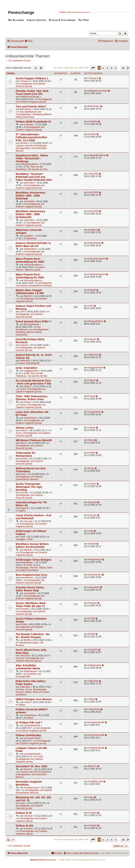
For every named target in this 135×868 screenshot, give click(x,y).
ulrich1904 (29, 183)
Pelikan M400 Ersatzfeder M (33, 122)
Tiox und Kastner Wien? (31, 106)
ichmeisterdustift (32, 725)
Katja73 (28, 386)
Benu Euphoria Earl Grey (32, 575)
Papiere (22, 511)
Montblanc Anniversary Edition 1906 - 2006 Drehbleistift (30, 214)
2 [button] (103, 68)
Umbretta (28, 125)
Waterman (31, 238)
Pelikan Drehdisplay (28, 735)
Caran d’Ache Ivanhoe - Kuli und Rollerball (33, 517)
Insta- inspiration (26, 368)
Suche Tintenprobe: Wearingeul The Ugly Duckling (29, 487)
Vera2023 (25, 656)
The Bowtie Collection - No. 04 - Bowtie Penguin (33, 636)
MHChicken (26, 109)
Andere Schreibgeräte (29, 363)
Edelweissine (30, 671)
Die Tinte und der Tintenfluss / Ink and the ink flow (32, 168)
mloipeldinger (27, 562)
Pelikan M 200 (24, 826)
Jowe (22, 537)
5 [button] (116, 68)
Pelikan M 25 (24, 813)
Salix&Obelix (30, 249)
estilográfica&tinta (29, 164)
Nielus (23, 443)
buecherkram (26, 578)
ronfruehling (30, 715)
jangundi (24, 508)
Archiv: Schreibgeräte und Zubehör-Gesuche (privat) (30, 660)
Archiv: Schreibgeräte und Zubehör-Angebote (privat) (31, 390)
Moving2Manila (31, 324)
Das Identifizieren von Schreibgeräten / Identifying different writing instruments (34, 114)
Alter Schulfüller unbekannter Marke (28, 667)
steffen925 (25, 361)
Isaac (23, 803)
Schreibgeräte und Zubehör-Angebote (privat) (34, 101)
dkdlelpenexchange (30, 97)
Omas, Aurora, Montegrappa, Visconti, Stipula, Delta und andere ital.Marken (34, 568)
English (69, 12)
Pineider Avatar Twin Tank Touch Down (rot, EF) (32, 92)
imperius (24, 345)
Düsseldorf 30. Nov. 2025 (31, 766)
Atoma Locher (25, 428)
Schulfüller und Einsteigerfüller (28, 675)
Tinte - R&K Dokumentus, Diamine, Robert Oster (32, 398)
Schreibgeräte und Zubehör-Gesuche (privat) (31, 85)
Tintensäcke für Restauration (26, 454)
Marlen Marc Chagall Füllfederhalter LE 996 (30, 292)
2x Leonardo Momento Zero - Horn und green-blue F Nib (33, 382)
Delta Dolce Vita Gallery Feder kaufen (31, 683)
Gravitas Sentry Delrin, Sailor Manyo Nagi (30, 589)
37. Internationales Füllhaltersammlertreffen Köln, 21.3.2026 (31, 137)
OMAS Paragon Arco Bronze (34, 699)
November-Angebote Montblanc (29, 783)
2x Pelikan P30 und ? (29, 723)
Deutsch (63, 12)
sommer (24, 493)
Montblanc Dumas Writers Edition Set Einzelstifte (32, 545)
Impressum (86, 12)
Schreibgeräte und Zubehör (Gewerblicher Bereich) (34, 284)
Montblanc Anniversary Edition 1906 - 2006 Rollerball (30, 196)
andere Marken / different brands (30, 269)
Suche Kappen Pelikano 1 (32, 78)
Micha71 (28, 769)
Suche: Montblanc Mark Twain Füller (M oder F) (31, 605)
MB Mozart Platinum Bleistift (34, 440)
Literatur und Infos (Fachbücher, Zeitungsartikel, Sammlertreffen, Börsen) (31, 148)
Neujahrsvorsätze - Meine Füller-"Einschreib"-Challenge (32, 158)
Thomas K (25, 81)
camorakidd (30, 593)
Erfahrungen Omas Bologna (33, 560)
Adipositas (25, 687)
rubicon (24, 430)
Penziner (24, 609)
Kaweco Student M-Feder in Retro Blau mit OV (33, 245)
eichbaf (24, 459)
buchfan (24, 143)
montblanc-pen (31, 788)
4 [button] (111, 68)
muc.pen (28, 521)
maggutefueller (31, 371)
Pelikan (22, 705)
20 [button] (123, 68)
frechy (23, 474)
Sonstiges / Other (24, 539)
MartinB (28, 296)
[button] (93, 68)
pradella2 (28, 236)
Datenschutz (77, 12)
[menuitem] (28, 41)
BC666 (23, 624)
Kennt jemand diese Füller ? (34, 321)
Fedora (27, 402)
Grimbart (28, 816)
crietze (27, 702)
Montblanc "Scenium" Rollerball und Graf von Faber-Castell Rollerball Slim (34, 177)
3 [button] (107, 68)
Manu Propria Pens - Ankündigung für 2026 (30, 260)
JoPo (22, 312)
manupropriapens (32, 265)
